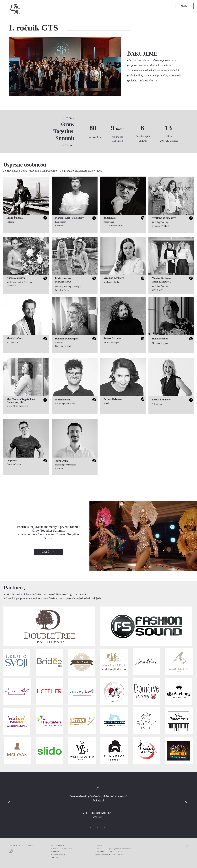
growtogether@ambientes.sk (120, 849)
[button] (184, 6)
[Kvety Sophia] (91, 827)
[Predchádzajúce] (9, 804)
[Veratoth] (87, 827)
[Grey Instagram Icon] (11, 851)
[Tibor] (101, 827)
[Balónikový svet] (94, 827)
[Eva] (98, 827)
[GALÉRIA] (49, 552)
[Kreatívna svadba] (108, 827)
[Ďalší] (186, 804)
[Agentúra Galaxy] (104, 827)
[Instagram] (45, 218)
